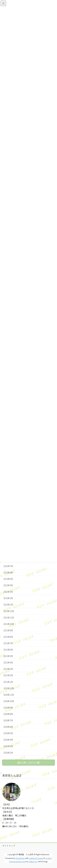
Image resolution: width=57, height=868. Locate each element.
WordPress (20, 858)
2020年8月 (8, 714)
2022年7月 (8, 566)
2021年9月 (8, 630)
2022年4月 (8, 585)
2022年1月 (8, 605)
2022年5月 (8, 579)
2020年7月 (8, 720)
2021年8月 (8, 637)
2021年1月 (8, 682)
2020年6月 (8, 727)
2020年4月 (8, 740)
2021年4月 (8, 662)
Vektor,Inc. (33, 861)
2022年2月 (8, 598)
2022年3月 (8, 592)
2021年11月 (9, 618)
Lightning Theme (36, 858)
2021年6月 (8, 650)
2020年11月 (9, 695)
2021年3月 (8, 669)
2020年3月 (8, 746)
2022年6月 (8, 572)
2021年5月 (8, 656)
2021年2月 (8, 675)
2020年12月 (9, 688)
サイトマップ (9, 846)
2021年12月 (9, 611)
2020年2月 (8, 753)
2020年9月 (8, 708)
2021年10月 (9, 624)
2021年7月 (8, 643)
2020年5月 (8, 733)
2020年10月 (9, 701)
